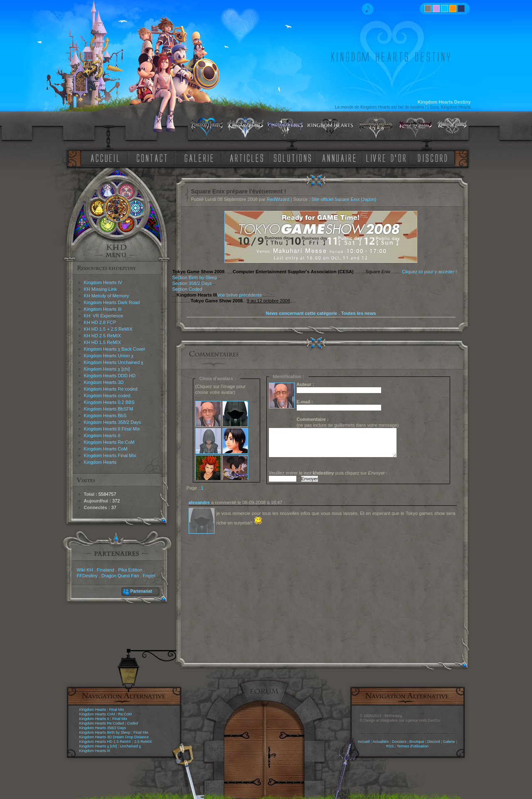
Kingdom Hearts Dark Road (112, 302)
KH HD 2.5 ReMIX (102, 336)
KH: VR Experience (104, 316)
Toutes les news (358, 313)
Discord (434, 742)
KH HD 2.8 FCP (100, 322)
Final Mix (116, 710)
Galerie (449, 742)
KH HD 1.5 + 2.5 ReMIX (108, 329)
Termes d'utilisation (413, 746)
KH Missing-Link (100, 289)
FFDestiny (87, 576)
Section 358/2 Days (192, 283)
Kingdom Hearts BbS (105, 416)
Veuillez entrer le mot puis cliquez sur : (328, 473)
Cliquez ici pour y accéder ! (429, 272)
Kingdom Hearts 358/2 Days (113, 422)
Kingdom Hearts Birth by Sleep (105, 732)
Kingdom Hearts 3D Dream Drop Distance (114, 737)
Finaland (106, 570)
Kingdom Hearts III (103, 309)
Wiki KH (85, 570)
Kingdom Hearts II (102, 435)
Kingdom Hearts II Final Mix (112, 429)
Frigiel (149, 576)
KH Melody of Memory (107, 296)
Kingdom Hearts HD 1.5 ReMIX (105, 742)
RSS (390, 746)
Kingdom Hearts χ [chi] (107, 369)
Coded (132, 723)
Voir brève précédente (240, 295)
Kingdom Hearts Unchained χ (114, 362)
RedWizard (278, 199)
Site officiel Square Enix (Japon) (344, 199)
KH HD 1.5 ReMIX (102, 342)
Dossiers (399, 742)
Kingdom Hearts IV (103, 282)
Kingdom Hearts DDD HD (110, 376)
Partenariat (141, 591)
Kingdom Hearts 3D (104, 382)
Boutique (417, 742)
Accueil (363, 742)
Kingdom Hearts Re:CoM (109, 442)
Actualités (381, 742)
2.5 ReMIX (143, 742)
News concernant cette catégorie (301, 313)
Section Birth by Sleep (195, 277)
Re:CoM (125, 714)
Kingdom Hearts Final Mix (110, 455)
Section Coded (187, 289)
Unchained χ (131, 746)
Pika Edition (130, 570)
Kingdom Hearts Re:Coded (102, 723)
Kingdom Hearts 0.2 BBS (109, 402)
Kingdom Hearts (100, 462)
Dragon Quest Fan (120, 576)
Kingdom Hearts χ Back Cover (115, 349)
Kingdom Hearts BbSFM (109, 409)
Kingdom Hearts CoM (106, 449)
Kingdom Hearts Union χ (109, 356)
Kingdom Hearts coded (107, 396)
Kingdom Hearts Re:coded (111, 389)
